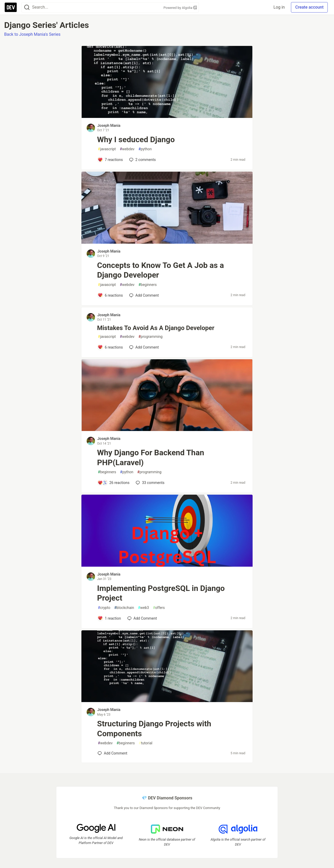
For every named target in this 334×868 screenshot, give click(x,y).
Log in (279, 7)
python (145, 149)
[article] (167, 116)
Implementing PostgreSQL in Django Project (161, 593)
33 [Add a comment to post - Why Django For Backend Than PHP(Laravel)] (150, 483)
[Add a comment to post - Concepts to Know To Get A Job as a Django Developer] (110, 295)
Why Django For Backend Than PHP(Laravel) (151, 457)
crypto (104, 608)
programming (150, 337)
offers (159, 608)
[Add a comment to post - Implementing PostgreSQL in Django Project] (109, 618)
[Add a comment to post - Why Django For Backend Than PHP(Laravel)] (114, 483)
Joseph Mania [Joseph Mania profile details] (109, 125)
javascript (107, 149)
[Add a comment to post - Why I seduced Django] (110, 160)
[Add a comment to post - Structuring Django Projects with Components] (112, 753)
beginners (147, 285)
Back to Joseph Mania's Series (32, 34)
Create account (309, 7)
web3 (144, 608)
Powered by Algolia (180, 8)
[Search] (27, 7)
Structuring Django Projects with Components (154, 729)
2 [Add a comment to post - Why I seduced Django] (142, 160)
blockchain (124, 608)
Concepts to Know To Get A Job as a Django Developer (160, 270)
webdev (127, 149)
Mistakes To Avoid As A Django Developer (156, 328)
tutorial (146, 743)
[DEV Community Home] (11, 7)
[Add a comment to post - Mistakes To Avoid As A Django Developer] (110, 347)
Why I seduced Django (136, 139)
